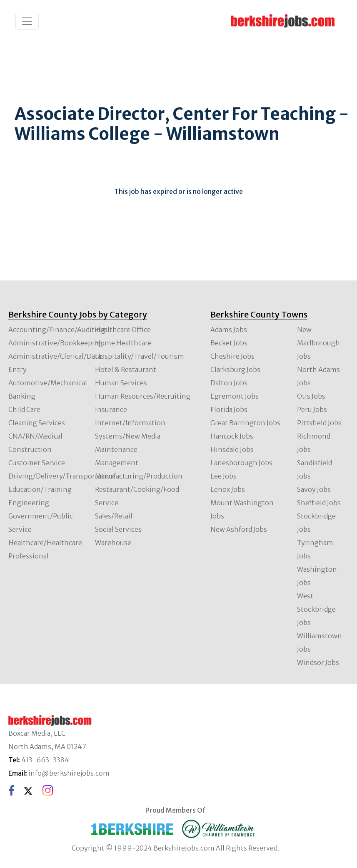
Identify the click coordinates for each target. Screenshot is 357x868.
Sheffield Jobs (319, 503)
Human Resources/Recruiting (143, 396)
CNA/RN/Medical (35, 436)
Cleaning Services (37, 423)
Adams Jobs (229, 330)
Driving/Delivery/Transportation (62, 476)
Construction (30, 449)
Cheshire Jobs (232, 356)
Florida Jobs (229, 409)
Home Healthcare (123, 343)
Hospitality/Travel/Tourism (140, 356)
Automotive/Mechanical (48, 383)
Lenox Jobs (228, 489)
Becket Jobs (229, 343)
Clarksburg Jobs (235, 370)
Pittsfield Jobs (319, 423)
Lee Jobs (223, 476)
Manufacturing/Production (139, 476)
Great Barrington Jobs (245, 423)
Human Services (121, 383)
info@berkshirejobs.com (69, 773)
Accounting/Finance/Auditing (57, 330)
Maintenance (116, 449)
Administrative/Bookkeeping (56, 343)
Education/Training (40, 489)
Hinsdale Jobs (232, 449)
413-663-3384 (45, 760)
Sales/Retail (114, 516)
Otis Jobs (311, 396)
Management (117, 463)
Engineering (29, 503)
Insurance (111, 409)
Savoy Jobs (314, 489)
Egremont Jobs (235, 396)
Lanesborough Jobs (241, 463)
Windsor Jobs (318, 662)
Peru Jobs (312, 409)
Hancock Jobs (232, 436)
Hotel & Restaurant (126, 370)
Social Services (118, 529)
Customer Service (37, 463)
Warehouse (113, 543)
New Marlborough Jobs (318, 343)
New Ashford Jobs (239, 529)
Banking (22, 396)
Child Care (24, 409)
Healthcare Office (123, 330)
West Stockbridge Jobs (316, 609)
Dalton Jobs (229, 383)
